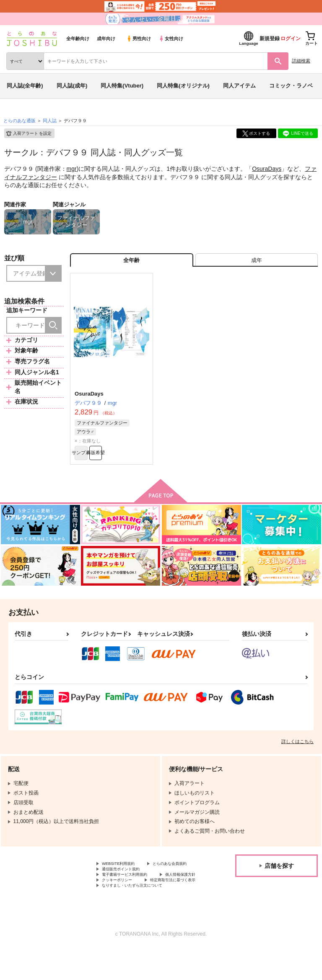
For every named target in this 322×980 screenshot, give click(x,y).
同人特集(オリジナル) (183, 86)
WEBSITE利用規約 (123, 874)
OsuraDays (267, 169)
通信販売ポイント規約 (127, 888)
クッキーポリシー (180, 902)
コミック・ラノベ (291, 86)
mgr (72, 169)
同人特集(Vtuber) (122, 86)
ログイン (291, 39)
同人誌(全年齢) (25, 86)
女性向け (171, 39)
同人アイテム (239, 86)
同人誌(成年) (72, 86)
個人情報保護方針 (122, 902)
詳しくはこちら (297, 751)
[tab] (257, 263)
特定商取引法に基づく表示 (132, 909)
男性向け (139, 39)
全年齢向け (78, 39)
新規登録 (270, 39)
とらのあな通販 (19, 121)
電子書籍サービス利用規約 (132, 895)
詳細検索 (301, 61)
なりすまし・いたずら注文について (142, 916)
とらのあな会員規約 (125, 881)
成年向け (106, 39)
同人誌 (50, 121)
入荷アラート (29, 134)
